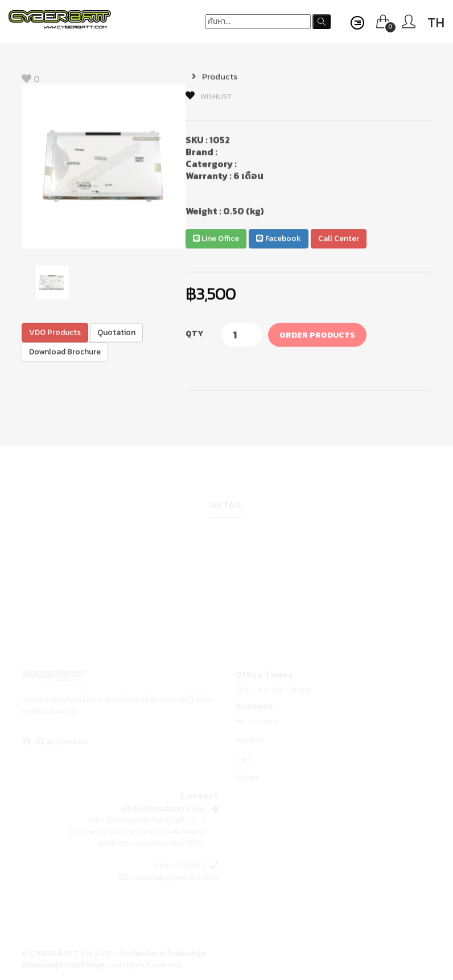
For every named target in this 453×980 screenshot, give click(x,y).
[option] (104, 167)
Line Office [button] (216, 239)
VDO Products (55, 333)
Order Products (317, 336)
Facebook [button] (278, 239)
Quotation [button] (116, 333)
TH (436, 22)
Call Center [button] (339, 239)
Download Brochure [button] (65, 353)
